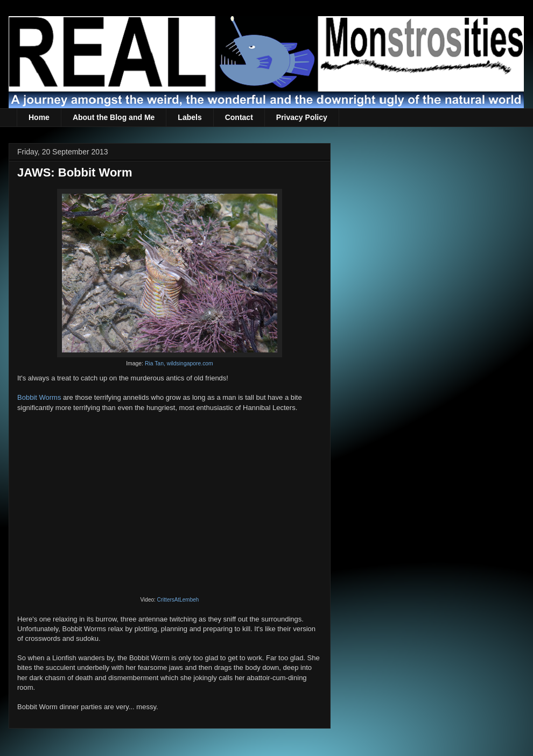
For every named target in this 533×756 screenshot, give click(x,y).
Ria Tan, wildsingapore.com (179, 363)
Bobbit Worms (39, 397)
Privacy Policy (302, 117)
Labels (190, 117)
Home (39, 117)
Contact (239, 117)
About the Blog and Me (114, 117)
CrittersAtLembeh (178, 600)
